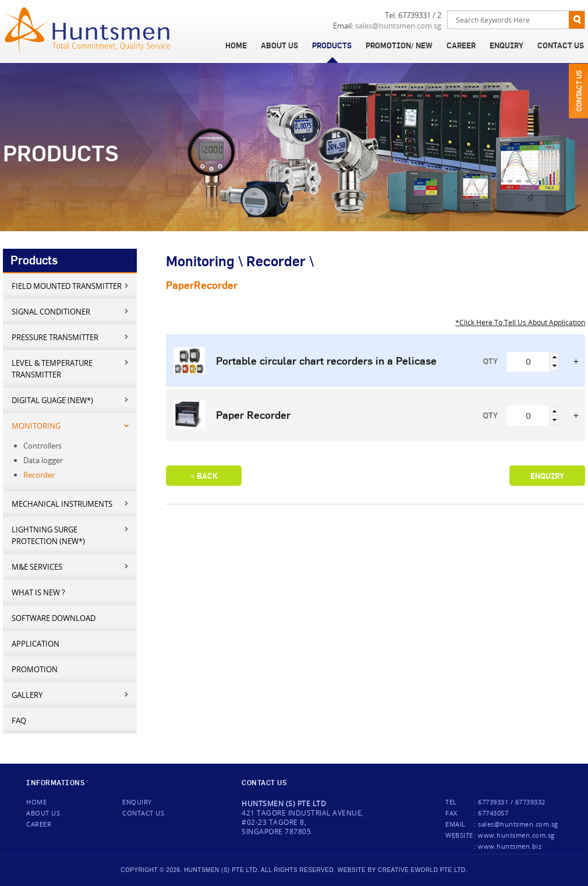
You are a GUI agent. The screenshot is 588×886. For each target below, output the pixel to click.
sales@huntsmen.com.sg (398, 26)
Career (461, 45)
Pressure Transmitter (71, 337)
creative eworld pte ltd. (423, 870)
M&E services (71, 566)
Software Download (54, 618)
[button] (554, 357)
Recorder (39, 475)
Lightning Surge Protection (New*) (71, 535)
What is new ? (38, 592)
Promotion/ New (399, 45)
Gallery (71, 695)
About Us (279, 45)
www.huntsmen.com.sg (516, 835)
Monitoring (71, 426)
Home (236, 45)
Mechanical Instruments (71, 504)
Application (36, 644)
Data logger (43, 460)
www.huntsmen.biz (510, 846)
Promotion (35, 669)
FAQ (19, 721)
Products (332, 45)
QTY (490, 361)
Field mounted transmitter (71, 286)
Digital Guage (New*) (71, 400)
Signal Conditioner (71, 311)
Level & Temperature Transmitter (71, 368)
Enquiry (506, 45)
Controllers (42, 446)
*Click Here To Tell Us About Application (520, 322)
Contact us (143, 813)
